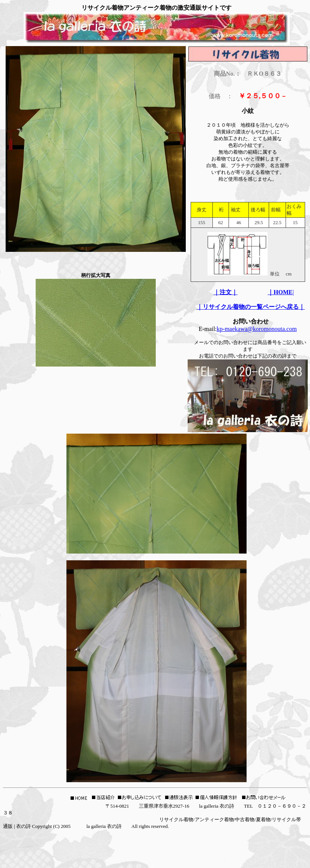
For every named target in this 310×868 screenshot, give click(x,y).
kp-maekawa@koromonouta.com (257, 329)
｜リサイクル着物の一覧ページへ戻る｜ (251, 307)
